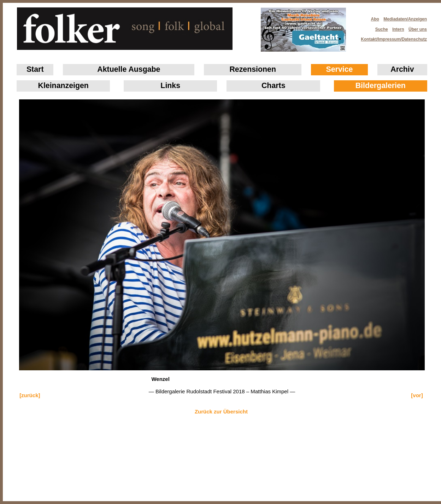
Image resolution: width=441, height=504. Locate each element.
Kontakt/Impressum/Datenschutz (392, 37)
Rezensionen (253, 69)
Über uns (418, 29)
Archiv (402, 69)
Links (170, 86)
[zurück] (30, 395)
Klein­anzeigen (63, 86)
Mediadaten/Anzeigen (405, 19)
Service (340, 69)
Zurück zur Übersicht (221, 412)
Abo (375, 19)
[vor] (417, 395)
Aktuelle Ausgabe (129, 69)
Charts (274, 86)
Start (35, 69)
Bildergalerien (381, 86)
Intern (398, 29)
